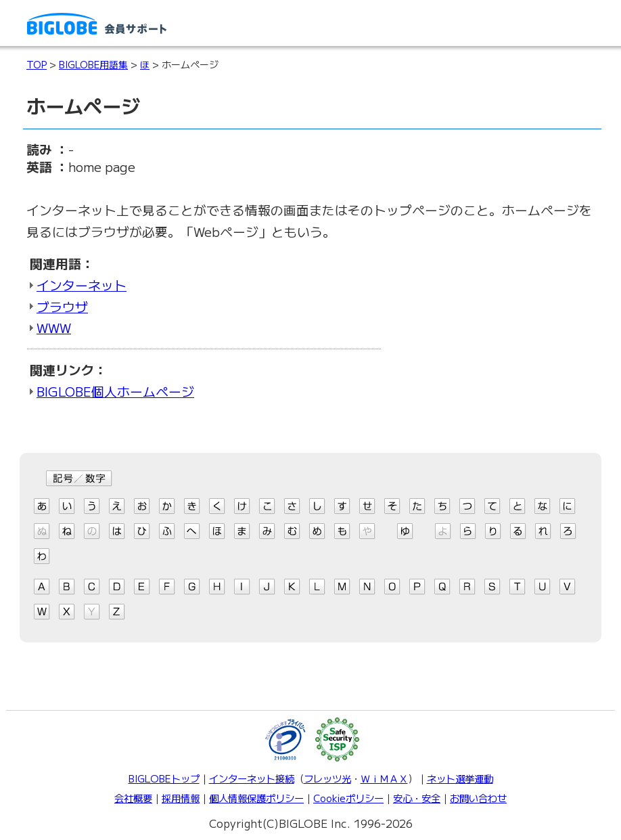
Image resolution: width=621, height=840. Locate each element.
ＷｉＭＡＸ (384, 778)
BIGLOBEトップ (164, 778)
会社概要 (133, 798)
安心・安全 (417, 798)
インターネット (82, 285)
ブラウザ (62, 306)
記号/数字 (79, 479)
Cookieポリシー (348, 798)
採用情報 (181, 798)
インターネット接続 (252, 778)
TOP (37, 64)
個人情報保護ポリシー (256, 798)
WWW (54, 327)
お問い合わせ (478, 798)
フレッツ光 (327, 778)
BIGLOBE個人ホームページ (115, 391)
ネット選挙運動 (460, 778)
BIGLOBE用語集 (93, 64)
